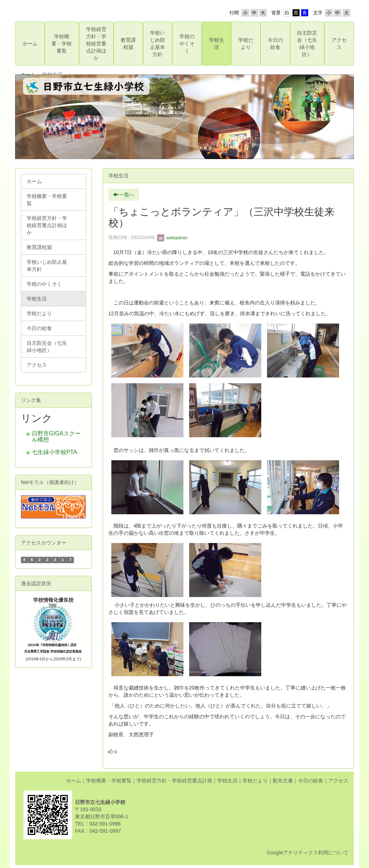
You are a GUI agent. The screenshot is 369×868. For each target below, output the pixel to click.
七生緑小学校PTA (54, 452)
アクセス (338, 781)
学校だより (255, 781)
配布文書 (283, 781)
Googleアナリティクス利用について (308, 853)
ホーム (74, 781)
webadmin (172, 238)
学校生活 (227, 781)
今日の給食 (311, 781)
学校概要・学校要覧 (109, 781)
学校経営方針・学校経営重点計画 (174, 781)
